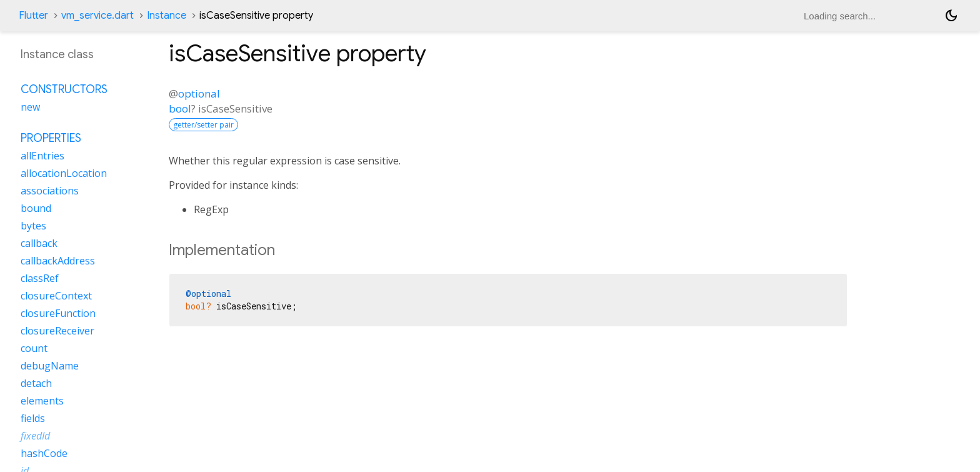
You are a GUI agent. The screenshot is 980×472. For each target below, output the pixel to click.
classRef (40, 278)
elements (42, 401)
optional (199, 93)
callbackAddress (58, 261)
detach (36, 383)
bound (36, 208)
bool (180, 108)
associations (50, 191)
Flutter (33, 16)
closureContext (56, 296)
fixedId (35, 436)
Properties (51, 138)
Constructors (64, 89)
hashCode (44, 453)
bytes (33, 226)
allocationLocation (64, 173)
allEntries (42, 156)
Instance (167, 16)
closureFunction (58, 313)
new (30, 107)
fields (33, 418)
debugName (50, 366)
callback (39, 243)
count (34, 348)
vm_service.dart (97, 16)
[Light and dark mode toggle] (951, 16)
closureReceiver (57, 331)
